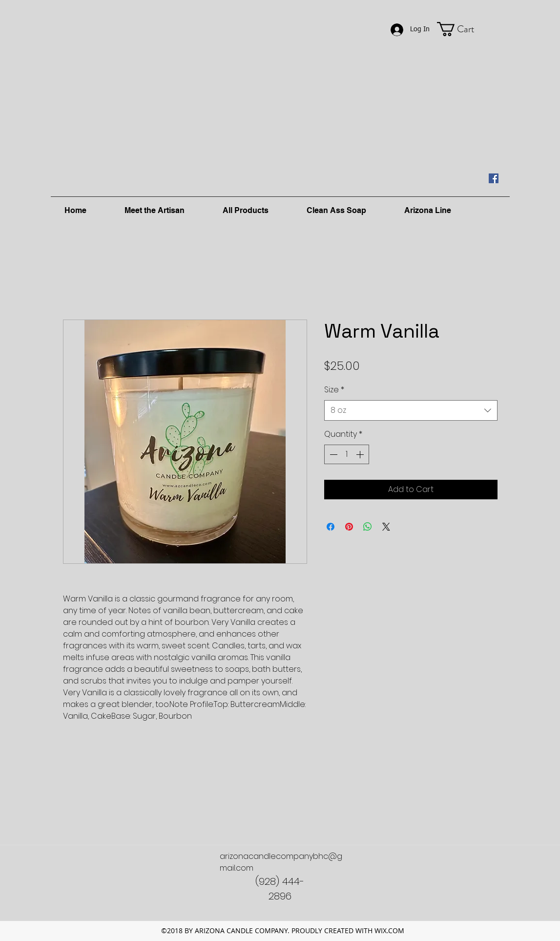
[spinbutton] (347, 454)
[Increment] (361, 454)
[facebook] (494, 178)
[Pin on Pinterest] (349, 527)
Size (334, 390)
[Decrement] (332, 454)
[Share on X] (386, 527)
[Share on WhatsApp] (368, 527)
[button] (464, 29)
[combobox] (411, 411)
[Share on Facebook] (331, 527)
